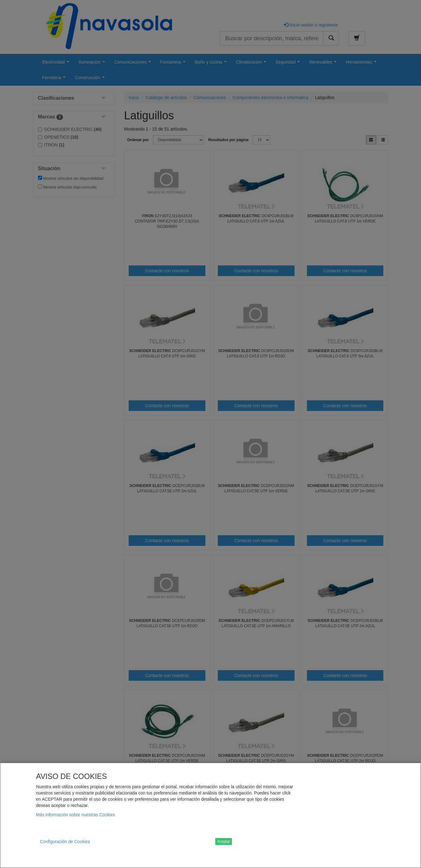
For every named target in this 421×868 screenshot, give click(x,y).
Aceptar (224, 842)
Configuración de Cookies (65, 842)
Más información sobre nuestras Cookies (76, 815)
